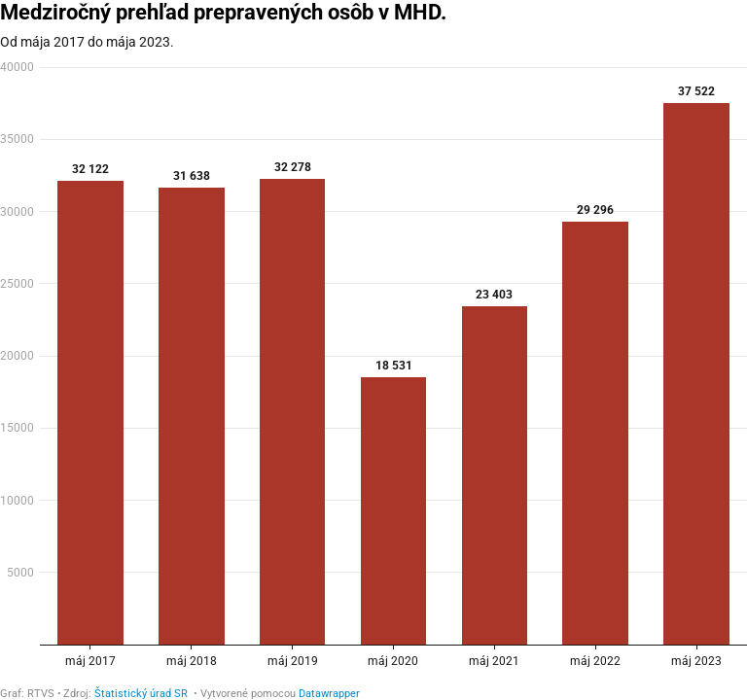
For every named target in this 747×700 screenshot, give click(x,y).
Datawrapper (329, 694)
